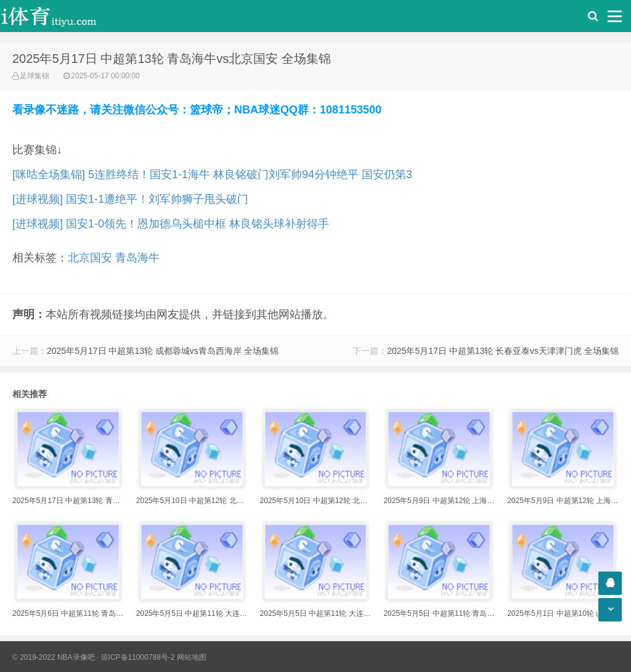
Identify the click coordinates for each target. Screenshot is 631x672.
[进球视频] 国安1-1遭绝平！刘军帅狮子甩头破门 (130, 199)
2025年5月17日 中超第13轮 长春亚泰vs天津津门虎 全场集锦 (503, 351)
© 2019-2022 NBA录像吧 (54, 657)
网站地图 (192, 657)
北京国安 (90, 258)
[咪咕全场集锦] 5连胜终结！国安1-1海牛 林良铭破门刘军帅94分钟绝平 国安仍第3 (212, 174)
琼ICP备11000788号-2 (138, 657)
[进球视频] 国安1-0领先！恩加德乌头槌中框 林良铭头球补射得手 (171, 224)
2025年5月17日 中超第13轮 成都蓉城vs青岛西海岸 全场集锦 (163, 351)
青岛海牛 (137, 258)
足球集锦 (35, 76)
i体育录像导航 (62, 16)
